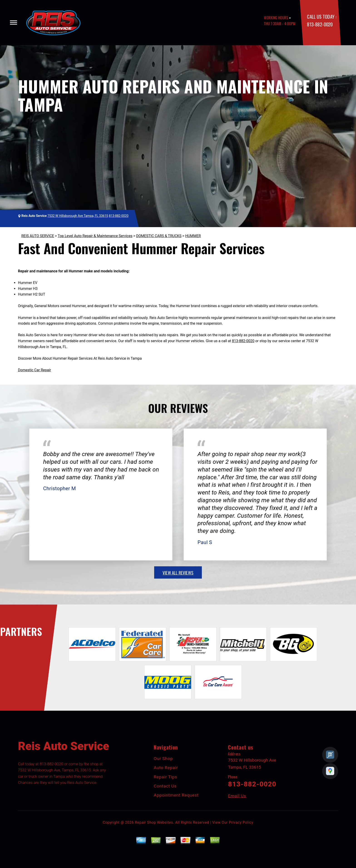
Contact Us (165, 786)
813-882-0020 (320, 24)
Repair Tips (165, 777)
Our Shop (163, 759)
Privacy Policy (241, 822)
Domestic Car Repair (35, 370)
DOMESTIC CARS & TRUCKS (159, 236)
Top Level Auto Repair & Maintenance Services (95, 236)
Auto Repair (166, 768)
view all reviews (178, 572)
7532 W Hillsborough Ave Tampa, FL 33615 (78, 216)
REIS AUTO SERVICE (38, 236)
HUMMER (193, 236)
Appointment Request (176, 795)
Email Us (237, 796)
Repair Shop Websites (154, 822)
